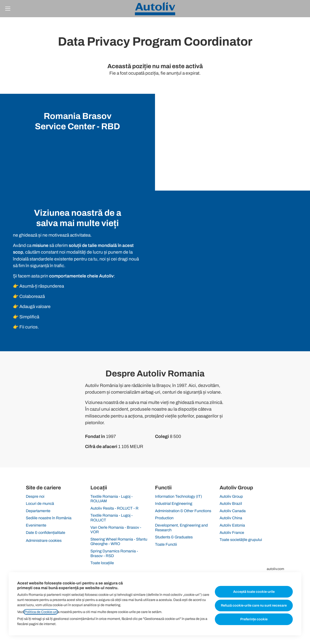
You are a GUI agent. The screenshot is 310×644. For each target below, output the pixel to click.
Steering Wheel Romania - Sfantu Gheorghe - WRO (119, 542)
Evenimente (36, 525)
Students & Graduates (174, 537)
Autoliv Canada (233, 511)
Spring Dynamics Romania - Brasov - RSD (114, 553)
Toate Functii (166, 544)
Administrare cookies (44, 541)
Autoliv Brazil (231, 504)
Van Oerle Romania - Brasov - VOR (116, 530)
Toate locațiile (102, 563)
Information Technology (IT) (178, 496)
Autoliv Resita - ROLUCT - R (114, 508)
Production (164, 518)
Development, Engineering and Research (181, 528)
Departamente (38, 511)
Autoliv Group (231, 496)
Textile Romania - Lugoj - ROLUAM (112, 499)
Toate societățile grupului (241, 540)
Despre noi (35, 496)
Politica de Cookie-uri (41, 612)
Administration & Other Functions (183, 511)
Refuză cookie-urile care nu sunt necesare (254, 605)
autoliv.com (275, 569)
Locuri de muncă (40, 504)
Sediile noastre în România (49, 518)
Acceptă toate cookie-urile (254, 592)
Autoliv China (231, 518)
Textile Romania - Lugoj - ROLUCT (112, 518)
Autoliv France (232, 533)
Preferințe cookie (254, 619)
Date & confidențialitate (46, 533)
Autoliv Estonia (232, 525)
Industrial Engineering (174, 504)
